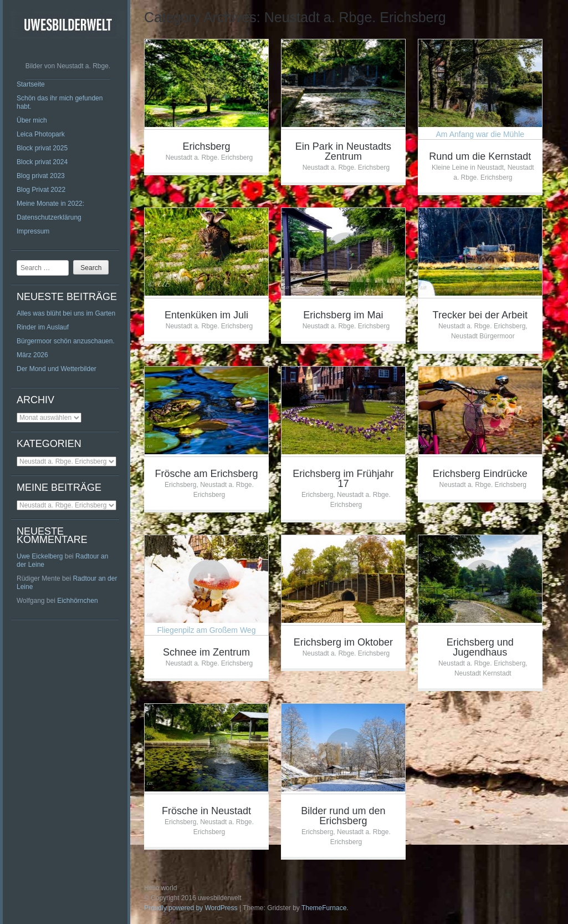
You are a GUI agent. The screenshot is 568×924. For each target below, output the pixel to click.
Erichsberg (206, 146)
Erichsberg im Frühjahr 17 (343, 479)
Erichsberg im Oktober (343, 642)
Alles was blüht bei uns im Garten (66, 313)
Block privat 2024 (42, 162)
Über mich (32, 120)
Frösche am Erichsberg (206, 474)
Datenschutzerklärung (49, 217)
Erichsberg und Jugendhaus (480, 647)
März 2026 (32, 355)
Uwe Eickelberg (40, 556)
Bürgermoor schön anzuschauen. (66, 341)
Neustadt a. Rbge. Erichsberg (209, 158)
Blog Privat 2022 (41, 190)
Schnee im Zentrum (206, 652)
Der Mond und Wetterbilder (57, 369)
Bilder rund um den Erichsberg (343, 816)
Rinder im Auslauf (43, 327)
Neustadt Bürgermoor (483, 336)
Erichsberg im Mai (343, 315)
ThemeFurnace (324, 908)
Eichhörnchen (77, 601)
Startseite (31, 84)
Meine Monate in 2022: (50, 204)
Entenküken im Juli (206, 315)
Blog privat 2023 (41, 176)
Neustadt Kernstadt (483, 673)
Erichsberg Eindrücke (480, 474)
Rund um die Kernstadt (480, 156)
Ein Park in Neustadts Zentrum (343, 151)
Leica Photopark (41, 134)
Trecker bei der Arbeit (480, 315)
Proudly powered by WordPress (191, 908)
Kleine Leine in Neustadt (468, 167)
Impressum (33, 231)
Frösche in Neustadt (206, 811)
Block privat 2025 (42, 148)
